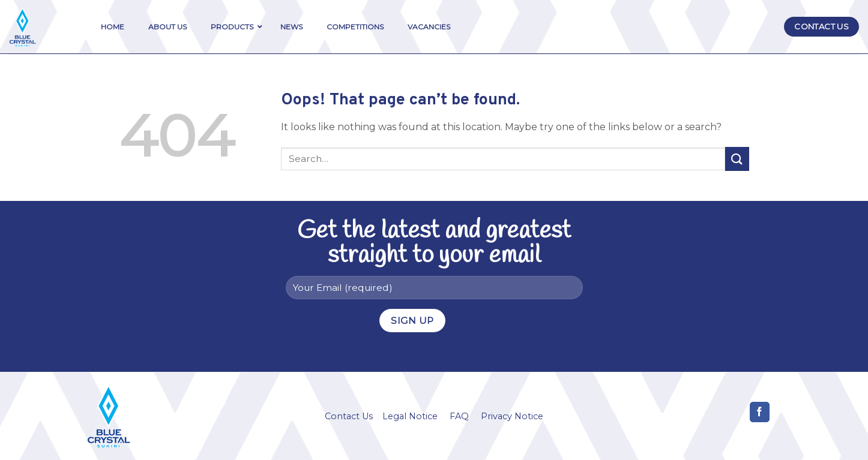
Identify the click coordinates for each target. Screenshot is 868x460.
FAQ (459, 416)
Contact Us (349, 416)
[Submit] (737, 159)
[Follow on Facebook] (760, 412)
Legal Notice (410, 416)
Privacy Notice (512, 416)
